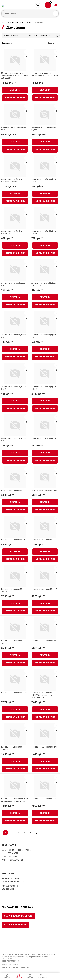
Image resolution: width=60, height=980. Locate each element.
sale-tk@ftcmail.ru (10, 886)
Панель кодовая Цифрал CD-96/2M (44, 129)
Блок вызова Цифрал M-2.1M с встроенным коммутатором (15, 800)
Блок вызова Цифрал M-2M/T (44, 589)
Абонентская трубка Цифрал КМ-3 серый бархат (14, 180)
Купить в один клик (15, 97)
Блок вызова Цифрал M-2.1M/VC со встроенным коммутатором (42, 695)
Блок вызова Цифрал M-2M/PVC (12, 642)
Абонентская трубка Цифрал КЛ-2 (14, 440)
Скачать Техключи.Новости (18, 916)
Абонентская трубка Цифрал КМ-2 (14, 388)
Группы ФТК (14, 961)
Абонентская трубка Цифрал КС (44, 440)
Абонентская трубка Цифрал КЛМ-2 (44, 388)
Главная (5, 23)
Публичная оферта (10, 965)
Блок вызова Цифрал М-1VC (14, 490)
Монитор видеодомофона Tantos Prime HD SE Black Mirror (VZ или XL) (15, 76)
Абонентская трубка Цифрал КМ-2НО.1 (14, 336)
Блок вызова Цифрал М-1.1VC (44, 490)
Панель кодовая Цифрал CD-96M (14, 129)
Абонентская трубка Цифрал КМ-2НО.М (44, 232)
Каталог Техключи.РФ (22, 23)
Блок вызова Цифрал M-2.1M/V (45, 747)
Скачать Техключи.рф (15, 925)
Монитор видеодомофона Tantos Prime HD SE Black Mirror (45, 74)
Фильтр (51, 43)
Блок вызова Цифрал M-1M (13, 540)
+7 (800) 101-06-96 (38, 5)
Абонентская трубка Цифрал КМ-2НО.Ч (14, 232)
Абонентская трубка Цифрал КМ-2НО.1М (44, 284)
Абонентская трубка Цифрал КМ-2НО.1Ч (14, 284)
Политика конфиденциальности (15, 968)
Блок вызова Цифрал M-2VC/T (45, 540)
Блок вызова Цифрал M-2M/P (44, 641)
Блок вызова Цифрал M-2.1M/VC (12, 748)
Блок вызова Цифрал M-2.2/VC (15, 693)
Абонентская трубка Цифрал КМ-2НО (44, 336)
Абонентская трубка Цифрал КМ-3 (44, 180)
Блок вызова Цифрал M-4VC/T (45, 799)
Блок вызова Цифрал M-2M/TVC (12, 590)
